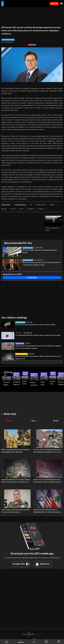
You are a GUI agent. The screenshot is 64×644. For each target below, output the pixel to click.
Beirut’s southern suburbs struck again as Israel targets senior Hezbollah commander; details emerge (16, 451)
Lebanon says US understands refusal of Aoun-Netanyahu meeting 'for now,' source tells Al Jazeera (38, 347)
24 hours (9, 421)
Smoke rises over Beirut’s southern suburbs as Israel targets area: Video (53, 383)
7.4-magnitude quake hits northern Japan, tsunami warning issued (38, 335)
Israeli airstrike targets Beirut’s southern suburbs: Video (25, 383)
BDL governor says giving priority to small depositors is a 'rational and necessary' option (42, 264)
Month (56, 421)
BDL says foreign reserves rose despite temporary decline (40, 251)
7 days (33, 421)
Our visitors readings (14, 318)
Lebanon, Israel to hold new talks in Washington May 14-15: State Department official (48, 511)
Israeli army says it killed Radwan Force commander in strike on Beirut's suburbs (47, 481)
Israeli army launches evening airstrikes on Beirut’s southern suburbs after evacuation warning (44, 384)
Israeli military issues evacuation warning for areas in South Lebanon (15, 511)
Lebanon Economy (28, 248)
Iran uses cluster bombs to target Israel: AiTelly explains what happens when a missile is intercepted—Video (7, 384)
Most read (10, 414)
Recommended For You (18, 243)
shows (46, 641)
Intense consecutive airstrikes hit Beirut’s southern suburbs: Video (35, 384)
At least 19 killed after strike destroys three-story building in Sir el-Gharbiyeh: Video (17, 384)
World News (19, 333)
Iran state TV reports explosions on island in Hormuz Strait (35, 325)
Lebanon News (20, 344)
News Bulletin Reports (22, 354)
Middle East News (20, 322)
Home (7, 641)
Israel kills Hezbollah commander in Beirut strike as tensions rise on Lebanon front (38, 358)
